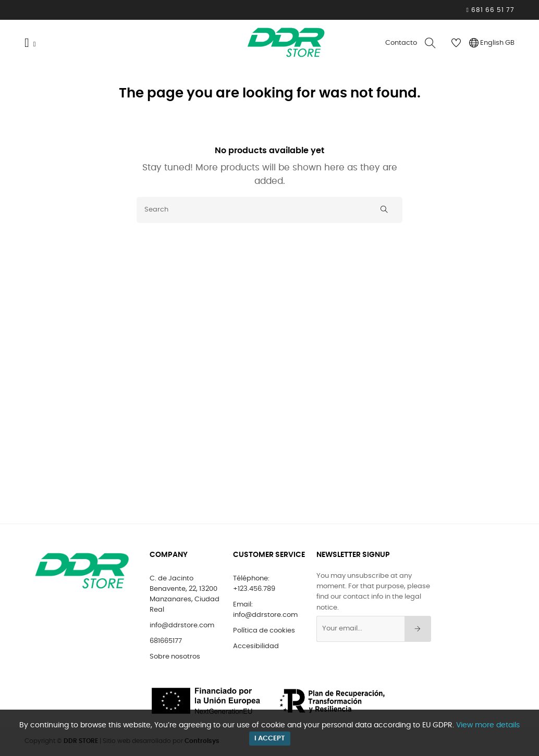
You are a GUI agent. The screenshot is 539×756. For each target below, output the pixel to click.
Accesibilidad (256, 646)
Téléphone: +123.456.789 (254, 584)
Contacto (401, 43)
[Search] (269, 210)
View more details (488, 725)
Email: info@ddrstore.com (265, 610)
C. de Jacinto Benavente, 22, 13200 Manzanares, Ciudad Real (185, 594)
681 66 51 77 (492, 10)
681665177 (166, 641)
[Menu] (34, 43)
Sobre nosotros (175, 657)
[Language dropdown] (492, 43)
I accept (270, 739)
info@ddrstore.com (182, 625)
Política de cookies (264, 631)
